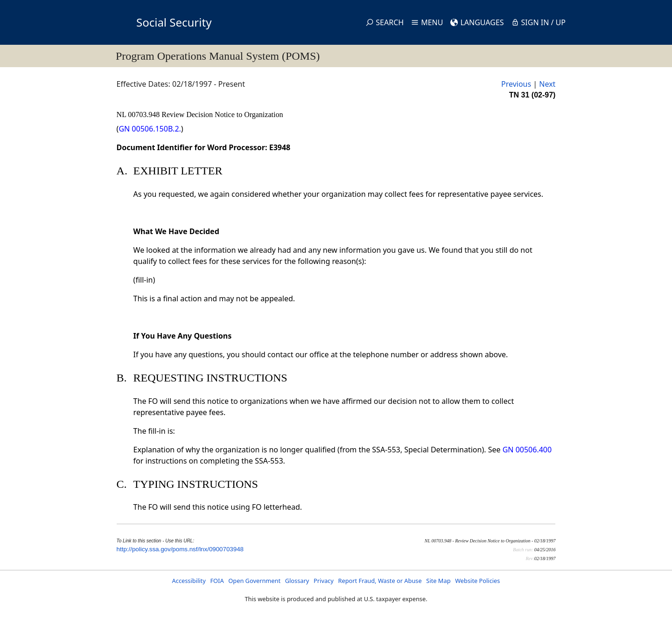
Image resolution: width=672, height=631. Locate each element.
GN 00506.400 (527, 450)
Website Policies (477, 581)
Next (547, 84)
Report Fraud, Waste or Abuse (380, 581)
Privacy (324, 581)
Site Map (438, 581)
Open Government (254, 581)
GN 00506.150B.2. (150, 129)
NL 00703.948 (139, 114)
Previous (516, 84)
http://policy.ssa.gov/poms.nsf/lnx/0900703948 (180, 549)
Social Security (174, 22)
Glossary (297, 581)
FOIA (217, 581)
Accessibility (189, 581)
